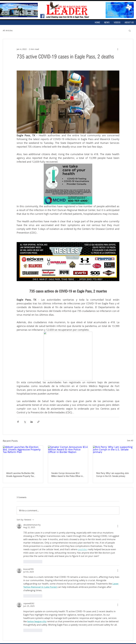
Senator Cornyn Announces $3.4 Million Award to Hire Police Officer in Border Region (67, 475)
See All (130, 440)
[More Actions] (118, 526)
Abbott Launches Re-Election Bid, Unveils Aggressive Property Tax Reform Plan (20, 475)
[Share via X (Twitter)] (25, 422)
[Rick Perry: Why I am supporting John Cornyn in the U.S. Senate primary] (113, 457)
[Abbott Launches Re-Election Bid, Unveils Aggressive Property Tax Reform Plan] (23, 457)
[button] (130, 31)
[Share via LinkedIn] (32, 422)
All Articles (8, 30)
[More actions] (118, 49)
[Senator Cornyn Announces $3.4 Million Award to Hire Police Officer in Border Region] (68, 457)
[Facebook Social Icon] (42, 16)
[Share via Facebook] (18, 422)
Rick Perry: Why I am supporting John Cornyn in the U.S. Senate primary (113, 475)
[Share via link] (38, 422)
